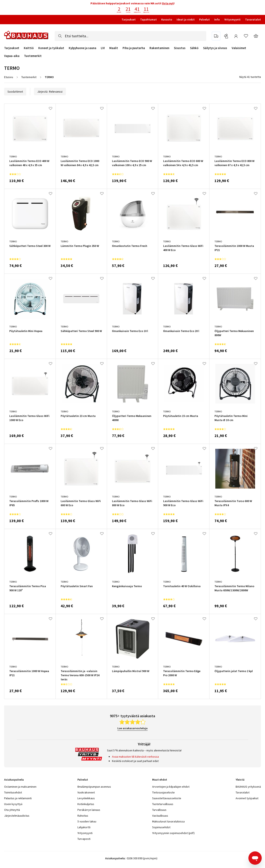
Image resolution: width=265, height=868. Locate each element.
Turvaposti (84, 839)
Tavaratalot (253, 19)
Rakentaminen (159, 48)
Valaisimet (239, 48)
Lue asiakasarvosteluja (132, 728)
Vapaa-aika (12, 56)
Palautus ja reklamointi (18, 798)
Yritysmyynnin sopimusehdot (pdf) (173, 833)
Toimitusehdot (13, 792)
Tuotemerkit (33, 56)
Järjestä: (50, 92)
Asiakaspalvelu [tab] (14, 780)
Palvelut (204, 19)
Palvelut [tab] (83, 780)
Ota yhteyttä (12, 810)
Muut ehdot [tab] (160, 780)
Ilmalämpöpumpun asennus (94, 787)
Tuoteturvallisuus (163, 804)
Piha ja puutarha (134, 48)
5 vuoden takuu (87, 821)
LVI (103, 48)
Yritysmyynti (232, 19)
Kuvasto (167, 19)
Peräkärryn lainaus (89, 810)
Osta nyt (168, 3)
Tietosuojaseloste (163, 792)
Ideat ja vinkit (186, 19)
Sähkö (194, 48)
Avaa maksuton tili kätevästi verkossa (135, 757)
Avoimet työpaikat (247, 798)
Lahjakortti (84, 827)
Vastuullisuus (160, 816)
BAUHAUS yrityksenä (248, 787)
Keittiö (29, 48)
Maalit (114, 48)
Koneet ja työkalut (51, 48)
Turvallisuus (159, 810)
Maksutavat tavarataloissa (168, 821)
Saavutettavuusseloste (167, 798)
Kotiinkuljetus (86, 804)
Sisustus (180, 48)
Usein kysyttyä (13, 804)
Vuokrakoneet (86, 792)
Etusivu (9, 77)
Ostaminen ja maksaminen (20, 787)
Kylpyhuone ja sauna (83, 48)
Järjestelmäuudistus (17, 816)
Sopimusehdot (161, 827)
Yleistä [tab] (240, 780)
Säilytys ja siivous (215, 48)
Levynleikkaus (86, 798)
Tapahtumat (148, 19)
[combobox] (130, 36)
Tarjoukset (129, 19)
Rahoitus (83, 816)
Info (217, 19)
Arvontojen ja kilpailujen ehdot (171, 787)
